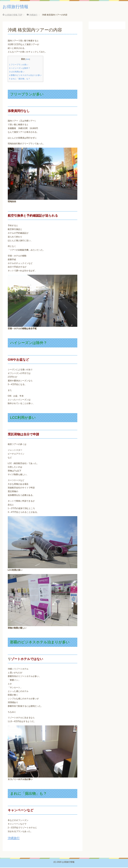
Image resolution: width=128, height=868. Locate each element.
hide (28, 60)
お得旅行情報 (17, 7)
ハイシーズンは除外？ (20, 69)
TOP (14, 15)
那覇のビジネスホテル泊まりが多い (26, 76)
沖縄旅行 (14, 839)
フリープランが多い (19, 65)
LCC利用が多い (17, 72)
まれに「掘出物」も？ (20, 79)
